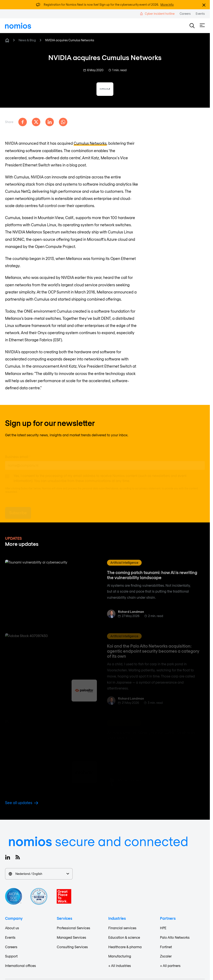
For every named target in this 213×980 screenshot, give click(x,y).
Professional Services (73, 928)
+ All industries (120, 966)
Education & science (124, 937)
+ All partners (170, 966)
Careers (11, 947)
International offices (20, 966)
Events (10, 937)
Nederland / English (39, 874)
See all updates (22, 803)
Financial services (122, 928)
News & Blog (27, 40)
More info (167, 5)
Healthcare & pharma (125, 947)
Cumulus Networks (90, 143)
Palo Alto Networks (175, 937)
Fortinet (166, 947)
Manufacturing (120, 956)
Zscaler (166, 956)
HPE (163, 928)
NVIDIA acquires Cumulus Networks (70, 40)
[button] (192, 26)
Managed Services (71, 937)
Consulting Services (72, 947)
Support (11, 956)
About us (12, 928)
